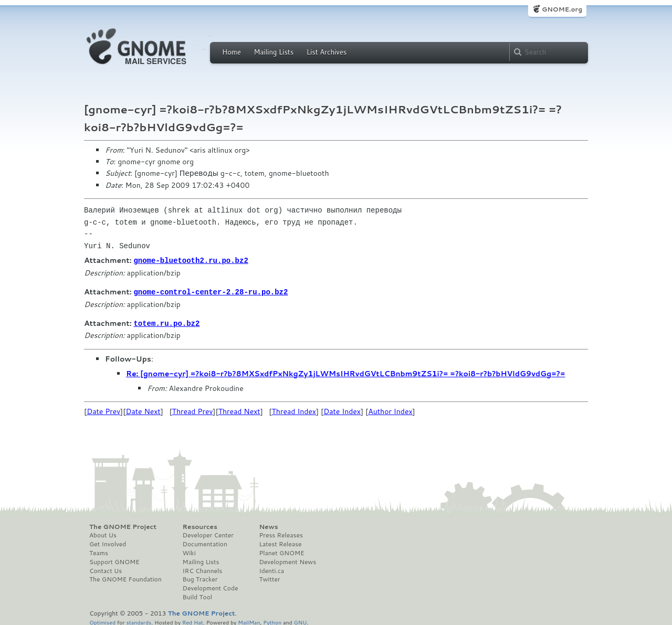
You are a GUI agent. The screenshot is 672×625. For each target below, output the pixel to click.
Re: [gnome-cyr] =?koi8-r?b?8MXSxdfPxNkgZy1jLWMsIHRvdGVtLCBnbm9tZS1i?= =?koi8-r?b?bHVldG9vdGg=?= (346, 372)
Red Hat (193, 621)
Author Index (390, 410)
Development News (287, 560)
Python (272, 621)
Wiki (189, 552)
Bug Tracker (200, 578)
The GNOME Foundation (125, 578)
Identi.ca (271, 569)
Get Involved (108, 543)
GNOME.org (562, 9)
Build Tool (197, 596)
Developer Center (208, 534)
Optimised (102, 621)
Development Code (211, 587)
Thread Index (294, 410)
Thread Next (239, 410)
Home (232, 52)
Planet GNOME (281, 552)
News (268, 525)
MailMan (249, 621)
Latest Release (280, 543)
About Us (103, 534)
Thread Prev (193, 410)
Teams (99, 552)
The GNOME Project (123, 525)
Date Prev (103, 410)
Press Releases (281, 534)
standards (139, 621)
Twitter (269, 578)
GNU (301, 621)
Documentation (205, 543)
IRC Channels (203, 569)
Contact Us (106, 569)
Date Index (342, 410)
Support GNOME (114, 560)
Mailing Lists (274, 52)
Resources (200, 525)
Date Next (143, 410)
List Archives (327, 52)
